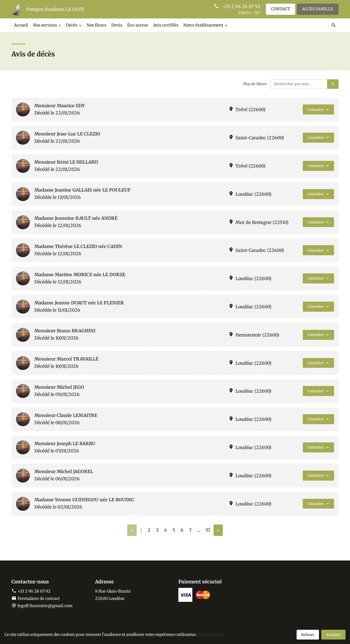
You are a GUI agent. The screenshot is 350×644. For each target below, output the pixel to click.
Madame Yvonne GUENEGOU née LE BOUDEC (84, 500)
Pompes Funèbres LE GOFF (55, 9)
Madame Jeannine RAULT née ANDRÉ (76, 218)
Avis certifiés (164, 25)
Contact (280, 9)
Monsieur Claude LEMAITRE (66, 415)
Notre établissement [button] (201, 25)
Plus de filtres (255, 84)
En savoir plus (211, 635)
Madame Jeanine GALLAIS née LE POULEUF (82, 190)
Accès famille (317, 9)
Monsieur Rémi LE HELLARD (66, 162)
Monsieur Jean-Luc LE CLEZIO (67, 134)
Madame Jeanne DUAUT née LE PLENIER (79, 303)
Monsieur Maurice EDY (60, 106)
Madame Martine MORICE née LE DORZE (80, 275)
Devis (116, 25)
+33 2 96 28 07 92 (241, 6)
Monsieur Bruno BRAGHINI (65, 331)
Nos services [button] (45, 25)
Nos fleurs (95, 25)
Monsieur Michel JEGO (59, 387)
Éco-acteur (136, 25)
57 (208, 530)
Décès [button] (71, 25)
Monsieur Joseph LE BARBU (65, 443)
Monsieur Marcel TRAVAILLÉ (66, 359)
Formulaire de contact (36, 598)
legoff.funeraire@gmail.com (45, 606)
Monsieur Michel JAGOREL (64, 471)
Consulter (319, 109)
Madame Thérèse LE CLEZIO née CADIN (78, 246)
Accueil (21, 25)
